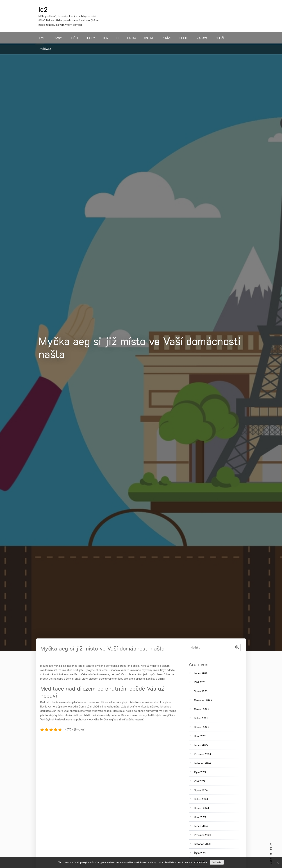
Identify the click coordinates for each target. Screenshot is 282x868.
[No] (278, 863)
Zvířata (45, 49)
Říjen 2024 (200, 772)
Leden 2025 (201, 745)
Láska (132, 38)
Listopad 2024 (202, 763)
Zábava (202, 38)
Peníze (167, 38)
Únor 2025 (200, 736)
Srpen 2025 (201, 691)
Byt (42, 38)
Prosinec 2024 (203, 754)
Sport (184, 38)
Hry (106, 38)
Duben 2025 (201, 718)
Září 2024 (200, 781)
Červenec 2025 (203, 700)
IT (118, 38)
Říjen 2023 (200, 853)
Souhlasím (217, 862)
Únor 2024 (200, 817)
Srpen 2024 (201, 790)
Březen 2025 (201, 727)
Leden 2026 (201, 673)
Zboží (220, 38)
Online (149, 38)
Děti (75, 38)
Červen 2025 (201, 709)
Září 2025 (200, 682)
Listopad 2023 (202, 844)
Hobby (91, 38)
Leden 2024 (201, 826)
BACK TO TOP (271, 854)
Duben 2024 (201, 799)
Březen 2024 (201, 808)
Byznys (58, 38)
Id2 (43, 10)
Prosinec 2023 (203, 835)
